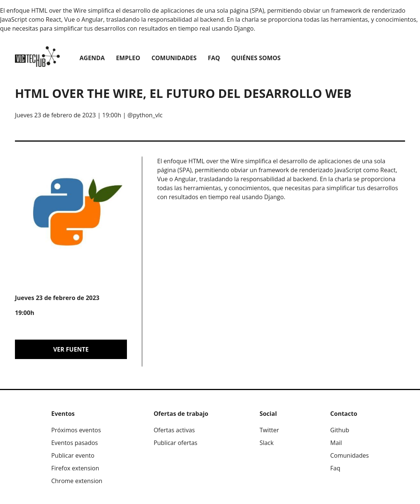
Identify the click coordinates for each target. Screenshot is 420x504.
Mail (336, 443)
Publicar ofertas (175, 443)
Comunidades (174, 58)
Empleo (128, 58)
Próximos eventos (76, 430)
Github (340, 430)
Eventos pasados (74, 443)
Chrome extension (77, 481)
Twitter (269, 430)
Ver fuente (71, 349)
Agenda (92, 58)
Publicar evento (73, 455)
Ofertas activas (174, 430)
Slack (267, 443)
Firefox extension (75, 468)
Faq (214, 58)
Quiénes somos (256, 58)
